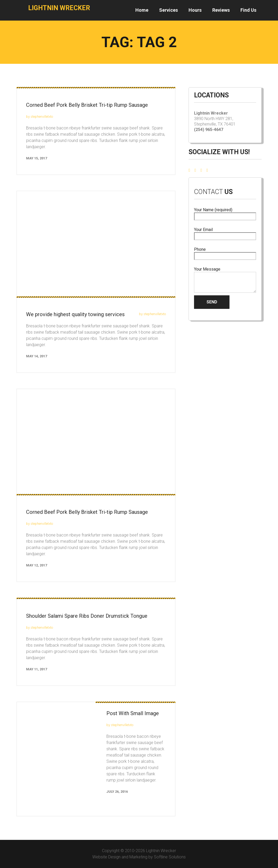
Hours (195, 10)
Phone (225, 253)
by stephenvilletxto (40, 117)
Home (142, 10)
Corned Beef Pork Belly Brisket (87, 512)
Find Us (248, 10)
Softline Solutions (170, 857)
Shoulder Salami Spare (87, 616)
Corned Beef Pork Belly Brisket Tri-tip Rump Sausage (87, 105)
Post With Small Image (133, 713)
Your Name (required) (225, 213)
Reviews (221, 10)
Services (168, 10)
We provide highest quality (75, 314)
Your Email (225, 233)
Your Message (225, 280)
